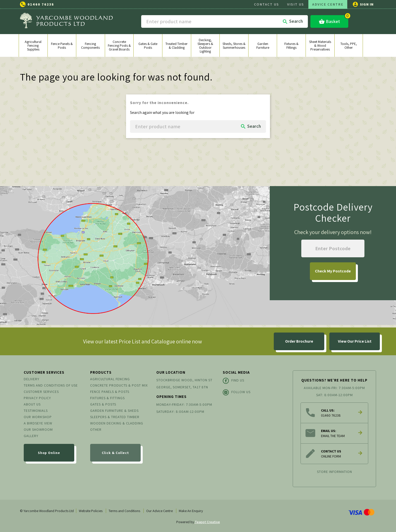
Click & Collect (115, 453)
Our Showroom (38, 429)
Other (96, 429)
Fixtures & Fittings (107, 398)
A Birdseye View (38, 423)
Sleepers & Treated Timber (115, 417)
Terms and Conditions (124, 511)
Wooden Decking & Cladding (117, 423)
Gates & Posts (103, 404)
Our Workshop (38, 417)
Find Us (233, 381)
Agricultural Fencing (110, 379)
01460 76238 (41, 4)
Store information (335, 472)
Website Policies (91, 511)
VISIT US (296, 4)
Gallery (31, 436)
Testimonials (36, 411)
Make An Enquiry (191, 511)
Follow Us (237, 392)
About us (32, 404)
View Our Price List (355, 341)
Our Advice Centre (159, 511)
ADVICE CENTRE (328, 4)
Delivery (32, 379)
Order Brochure (299, 341)
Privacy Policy (37, 398)
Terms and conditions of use (51, 385)
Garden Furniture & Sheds (114, 411)
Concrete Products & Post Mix (119, 385)
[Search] (225, 21)
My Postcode (333, 271)
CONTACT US (267, 4)
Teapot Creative (207, 522)
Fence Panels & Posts (110, 392)
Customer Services (41, 392)
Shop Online (49, 453)
